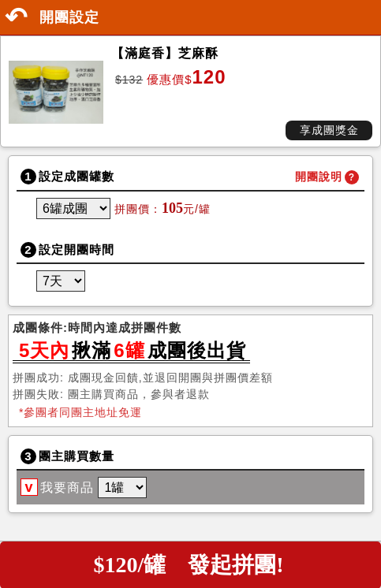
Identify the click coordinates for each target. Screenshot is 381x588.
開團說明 (319, 177)
